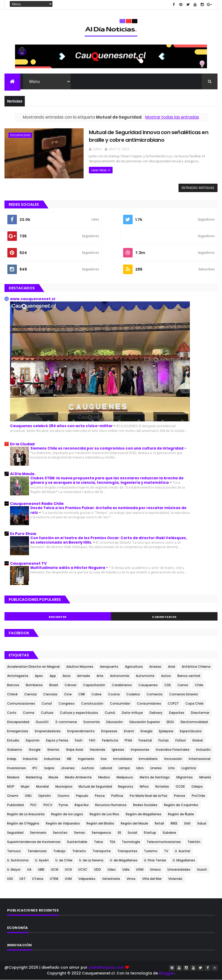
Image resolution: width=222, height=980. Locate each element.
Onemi (13, 796)
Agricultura (134, 667)
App (53, 676)
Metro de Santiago (155, 777)
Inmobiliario (148, 759)
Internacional (200, 759)
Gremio (53, 750)
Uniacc (155, 869)
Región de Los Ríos (104, 814)
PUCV (48, 805)
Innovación (173, 759)
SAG (187, 823)
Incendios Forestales (173, 750)
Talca (98, 842)
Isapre (49, 768)
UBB (41, 869)
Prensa (180, 796)
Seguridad (15, 833)
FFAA (128, 740)
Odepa (197, 786)
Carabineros (122, 685)
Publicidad (15, 805)
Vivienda (175, 879)
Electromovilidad (194, 722)
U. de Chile (64, 860)
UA (29, 869)
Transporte (102, 851)
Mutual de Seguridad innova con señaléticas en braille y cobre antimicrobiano (149, 136)
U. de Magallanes (124, 860)
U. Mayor (14, 869)
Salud (202, 823)
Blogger (167, 973)
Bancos (13, 685)
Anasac (155, 667)
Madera (13, 777)
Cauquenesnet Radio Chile (37, 504)
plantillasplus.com (107, 967)
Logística (189, 768)
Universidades (179, 869)
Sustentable (77, 842)
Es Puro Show (23, 534)
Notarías (162, 786)
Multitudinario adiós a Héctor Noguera (68, 568)
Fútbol (180, 740)
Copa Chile (194, 703)
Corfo (12, 713)
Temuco (14, 851)
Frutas (164, 740)
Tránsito (79, 851)
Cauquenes (148, 685)
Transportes (127, 851)
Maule (53, 777)
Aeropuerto (109, 667)
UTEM (54, 879)
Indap (12, 759)
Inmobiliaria (123, 759)
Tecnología (131, 842)
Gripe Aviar (75, 750)
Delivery (156, 713)
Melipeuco (125, 777)
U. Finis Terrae (155, 860)
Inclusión (203, 750)
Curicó (110, 713)
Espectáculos (191, 731)
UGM (140, 869)
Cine (68, 694)
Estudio (13, 740)
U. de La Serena (91, 860)
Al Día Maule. (23, 474)
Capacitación (94, 685)
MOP (11, 786)
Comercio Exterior (184, 694)
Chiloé (12, 694)
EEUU (170, 722)
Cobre (96, 694)
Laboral (106, 768)
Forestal (145, 740)
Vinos (131, 879)
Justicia (88, 768)
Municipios (64, 786)
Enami (129, 731)
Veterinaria (111, 879)
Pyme (63, 805)
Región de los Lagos (67, 814)
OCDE (180, 786)
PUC (34, 805)
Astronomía (120, 676)
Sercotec (60, 833)
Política (117, 796)
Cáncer (71, 685)
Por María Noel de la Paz (149, 796)
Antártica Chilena (196, 667)
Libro (140, 768)
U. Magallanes (184, 860)
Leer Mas (99, 170)
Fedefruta (110, 740)
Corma (29, 713)
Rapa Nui (82, 805)
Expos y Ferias (57, 740)
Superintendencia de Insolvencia (34, 842)
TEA (112, 842)
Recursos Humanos (111, 805)
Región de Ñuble (181, 814)
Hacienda (98, 750)
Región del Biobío (100, 823)
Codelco (133, 694)
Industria (30, 759)
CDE (168, 685)
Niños (144, 786)
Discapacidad (20, 135)
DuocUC (42, 722)
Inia (104, 759)
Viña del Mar (152, 879)
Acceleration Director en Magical (33, 667)
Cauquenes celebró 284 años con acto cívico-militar (62, 426)
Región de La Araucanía (26, 814)
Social (132, 833)
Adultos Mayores (80, 667)
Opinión (45, 796)
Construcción (92, 703)
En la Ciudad (22, 444)
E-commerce (66, 722)
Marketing (34, 777)
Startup (150, 833)
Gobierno (15, 750)
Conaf (47, 703)
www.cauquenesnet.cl (33, 299)
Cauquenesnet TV (28, 563)
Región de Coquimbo (181, 805)
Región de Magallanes (144, 814)
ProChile (198, 796)
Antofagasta (18, 676)
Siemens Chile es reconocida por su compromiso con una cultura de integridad (107, 448)
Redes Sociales (145, 805)
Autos (166, 676)
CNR (82, 694)
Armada (83, 676)
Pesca (100, 796)
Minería (205, 777)
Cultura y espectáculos (79, 713)
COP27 (173, 703)
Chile (199, 685)
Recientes (58, 617)
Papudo (82, 796)
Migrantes (185, 777)
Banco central (189, 676)
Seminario (38, 833)
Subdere (169, 833)
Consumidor (120, 703)
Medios (104, 777)
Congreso (67, 703)
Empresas (109, 731)
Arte (100, 676)
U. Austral (182, 851)
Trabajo (59, 851)
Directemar (200, 713)
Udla (126, 869)
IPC (35, 768)
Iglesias (118, 750)
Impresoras (140, 750)
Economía (92, 722)
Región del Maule (134, 823)
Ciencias (50, 694)
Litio (172, 768)
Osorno (63, 796)
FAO (92, 740)
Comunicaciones (21, 703)
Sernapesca (101, 833)
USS (10, 879)
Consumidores (149, 703)
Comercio (155, 694)
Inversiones (16, 768)
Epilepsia (166, 731)
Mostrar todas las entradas (172, 117)
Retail (159, 823)
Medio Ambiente (78, 777)
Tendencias (37, 851)
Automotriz (145, 676)
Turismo (151, 851)
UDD (98, 869)
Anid (172, 667)
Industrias (52, 759)
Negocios (126, 786)
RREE (174, 823)
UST (23, 879)
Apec (39, 676)
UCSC (83, 869)
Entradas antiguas (198, 188)
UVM (68, 879)
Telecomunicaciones (164, 842)
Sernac (80, 833)
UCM (55, 869)
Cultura (47, 713)
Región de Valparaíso (63, 823)
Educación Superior (145, 722)
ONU (28, 796)
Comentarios (164, 617)
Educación (115, 722)
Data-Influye (132, 713)
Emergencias (18, 731)
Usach (202, 869)
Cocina (114, 694)
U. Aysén (42, 860)
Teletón (194, 842)
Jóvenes (68, 768)
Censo (183, 685)
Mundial (42, 786)
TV (166, 851)
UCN (68, 869)
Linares (156, 768)
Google (35, 750)
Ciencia (30, 694)
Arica (66, 676)
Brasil (54, 685)
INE (69, 759)
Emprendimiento (81, 731)
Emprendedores (48, 731)
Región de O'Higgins (23, 823)
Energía (146, 731)
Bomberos (34, 685)
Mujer (25, 786)
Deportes (177, 713)
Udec (112, 869)
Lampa (124, 768)
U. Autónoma (18, 860)
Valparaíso (87, 879)
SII (119, 833)
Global (197, 740)
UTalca (38, 879)
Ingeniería (86, 759)
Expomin (33, 740)
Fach (79, 740)
